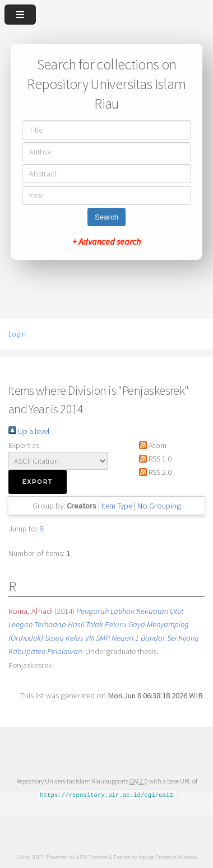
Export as (24, 445)
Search (106, 217)
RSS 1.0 (153, 459)
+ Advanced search (106, 241)
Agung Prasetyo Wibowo (168, 856)
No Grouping (159, 506)
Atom (151, 445)
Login (17, 334)
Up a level (29, 431)
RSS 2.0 (153, 472)
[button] (38, 482)
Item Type (117, 506)
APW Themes (92, 856)
